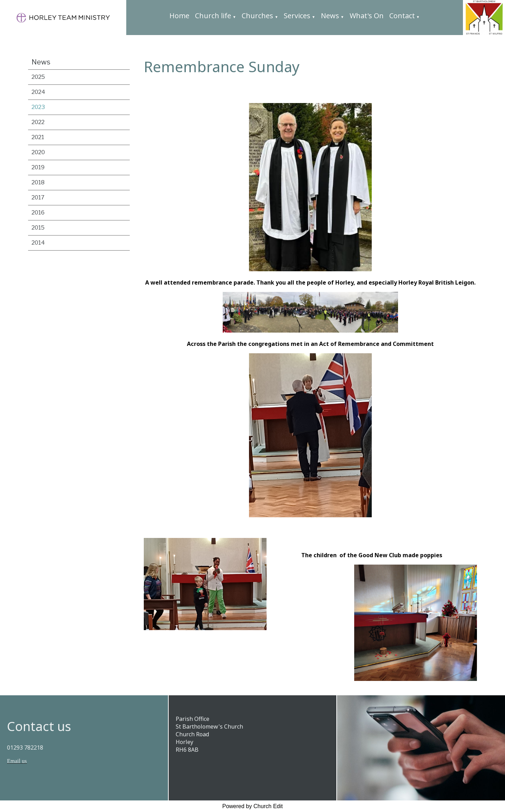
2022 (38, 122)
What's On (367, 16)
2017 (38, 197)
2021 (38, 137)
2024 (38, 92)
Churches (257, 16)
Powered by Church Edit (253, 806)
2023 (38, 107)
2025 (38, 77)
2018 (38, 182)
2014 (38, 243)
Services (297, 16)
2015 (38, 228)
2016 (38, 213)
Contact (402, 16)
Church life (213, 16)
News (330, 16)
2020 (38, 152)
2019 (38, 167)
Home (179, 16)
